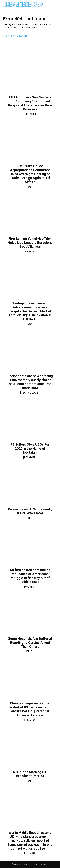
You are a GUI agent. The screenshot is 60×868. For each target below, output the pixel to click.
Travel (30, 324)
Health (30, 651)
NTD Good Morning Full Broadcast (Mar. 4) (30, 774)
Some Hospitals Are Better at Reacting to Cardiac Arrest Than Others (30, 643)
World (30, 587)
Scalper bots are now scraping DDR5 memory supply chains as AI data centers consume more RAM (30, 382)
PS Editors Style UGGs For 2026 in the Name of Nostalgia (30, 448)
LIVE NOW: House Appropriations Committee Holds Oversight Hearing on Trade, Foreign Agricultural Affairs (30, 174)
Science (30, 114)
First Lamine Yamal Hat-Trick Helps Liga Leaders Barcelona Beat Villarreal (30, 243)
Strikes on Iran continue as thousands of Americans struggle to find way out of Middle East (30, 576)
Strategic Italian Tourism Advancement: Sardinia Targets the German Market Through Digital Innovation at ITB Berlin (30, 311)
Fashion (30, 457)
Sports (30, 251)
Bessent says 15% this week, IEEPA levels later (30, 511)
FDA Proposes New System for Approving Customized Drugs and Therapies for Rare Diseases (30, 103)
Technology (30, 393)
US (30, 187)
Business (30, 720)
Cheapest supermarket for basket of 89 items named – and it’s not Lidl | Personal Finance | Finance (30, 709)
